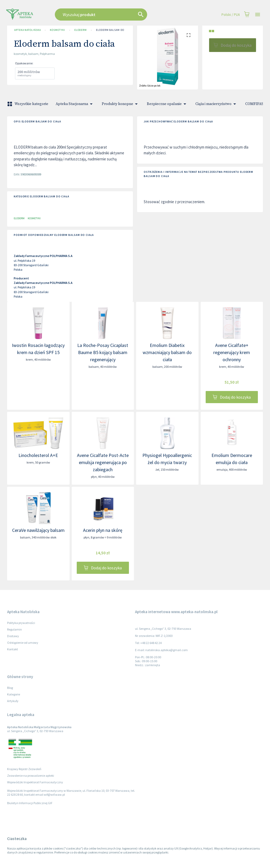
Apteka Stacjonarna (75, 104)
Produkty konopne (121, 104)
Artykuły (13, 701)
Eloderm (81, 30)
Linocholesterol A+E (38, 455)
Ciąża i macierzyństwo (217, 104)
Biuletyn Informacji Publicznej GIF (30, 803)
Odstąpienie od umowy (23, 643)
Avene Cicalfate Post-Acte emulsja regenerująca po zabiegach (103, 462)
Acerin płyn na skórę (103, 530)
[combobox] (114, 15)
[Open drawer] (258, 15)
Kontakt (13, 649)
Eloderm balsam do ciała (114, 30)
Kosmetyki (57, 30)
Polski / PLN (231, 15)
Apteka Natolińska (27, 30)
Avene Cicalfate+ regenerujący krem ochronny (232, 352)
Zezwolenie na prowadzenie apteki (31, 776)
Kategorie (14, 694)
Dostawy (13, 636)
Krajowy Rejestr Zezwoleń (24, 769)
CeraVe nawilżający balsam (38, 530)
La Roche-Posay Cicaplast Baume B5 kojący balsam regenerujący (103, 352)
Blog (10, 688)
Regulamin (15, 629)
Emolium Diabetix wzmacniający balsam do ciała (167, 352)
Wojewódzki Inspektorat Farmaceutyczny (35, 782)
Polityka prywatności (21, 623)
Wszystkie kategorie (28, 104)
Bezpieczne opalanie (167, 104)
